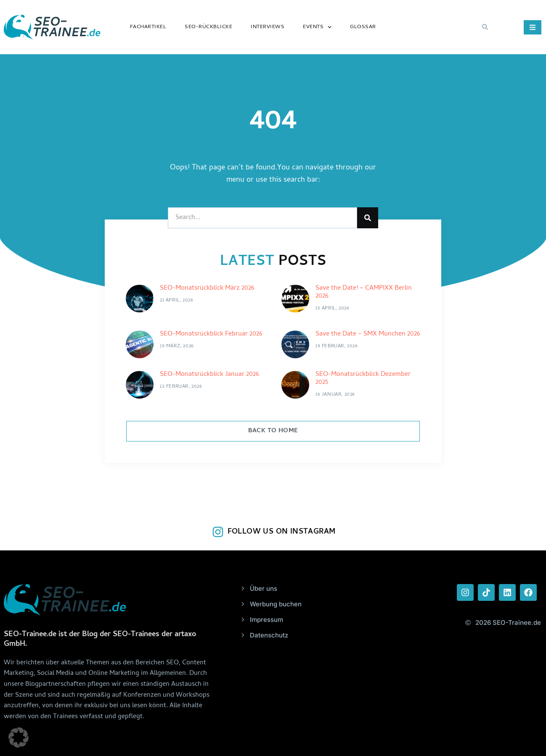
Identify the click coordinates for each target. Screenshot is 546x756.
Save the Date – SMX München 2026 (368, 334)
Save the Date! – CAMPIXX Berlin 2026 (364, 292)
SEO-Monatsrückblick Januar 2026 (209, 375)
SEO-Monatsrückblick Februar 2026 (211, 334)
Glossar (363, 27)
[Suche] (368, 218)
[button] (485, 27)
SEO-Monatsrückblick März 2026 (207, 288)
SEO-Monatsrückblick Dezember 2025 (363, 379)
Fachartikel (148, 27)
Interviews (268, 27)
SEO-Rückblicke (208, 27)
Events (317, 27)
